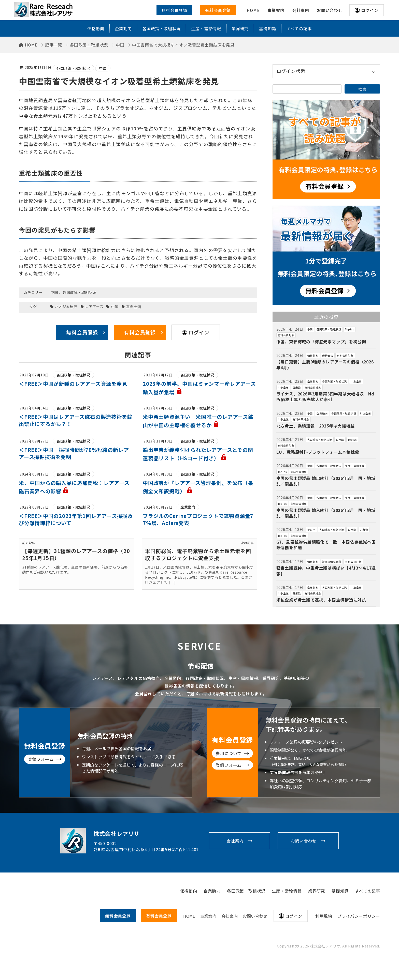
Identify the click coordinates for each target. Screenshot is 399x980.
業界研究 (240, 28)
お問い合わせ (304, 841)
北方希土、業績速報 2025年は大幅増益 (316, 426)
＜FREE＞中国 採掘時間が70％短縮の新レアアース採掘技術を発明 (74, 453)
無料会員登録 (174, 10)
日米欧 (297, 387)
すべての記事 (299, 28)
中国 (103, 68)
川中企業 (283, 387)
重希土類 (134, 307)
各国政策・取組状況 (161, 28)
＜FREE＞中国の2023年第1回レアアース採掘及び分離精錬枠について (76, 519)
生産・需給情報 (206, 28)
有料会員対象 (286, 335)
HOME (189, 916)
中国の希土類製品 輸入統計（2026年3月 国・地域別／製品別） (326, 513)
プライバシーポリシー (359, 916)
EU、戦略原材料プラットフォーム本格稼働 (318, 452)
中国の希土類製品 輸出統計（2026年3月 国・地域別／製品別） (326, 481)
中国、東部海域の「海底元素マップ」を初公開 (321, 342)
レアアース (94, 307)
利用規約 (324, 916)
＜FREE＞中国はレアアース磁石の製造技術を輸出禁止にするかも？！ (76, 420)
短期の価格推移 (332, 562)
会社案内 (235, 841)
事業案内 (208, 916)
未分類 (364, 530)
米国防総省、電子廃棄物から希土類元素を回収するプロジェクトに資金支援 (198, 554)
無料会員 (118, 916)
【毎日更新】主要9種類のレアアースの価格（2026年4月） (325, 364)
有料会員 (159, 916)
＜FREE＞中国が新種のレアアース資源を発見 (73, 384)
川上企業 (356, 381)
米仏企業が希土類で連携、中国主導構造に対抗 (321, 600)
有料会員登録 (218, 10)
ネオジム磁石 (66, 307)
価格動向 (96, 28)
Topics (350, 329)
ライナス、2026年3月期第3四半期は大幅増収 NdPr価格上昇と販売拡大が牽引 (325, 396)
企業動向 (123, 28)
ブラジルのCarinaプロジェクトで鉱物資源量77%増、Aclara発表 (198, 519)
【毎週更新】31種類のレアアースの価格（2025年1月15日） (76, 554)
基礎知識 (268, 28)
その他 (311, 530)
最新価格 (328, 355)
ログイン (370, 10)
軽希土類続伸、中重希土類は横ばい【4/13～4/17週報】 (326, 571)
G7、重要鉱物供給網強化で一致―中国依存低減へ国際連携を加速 (326, 545)
